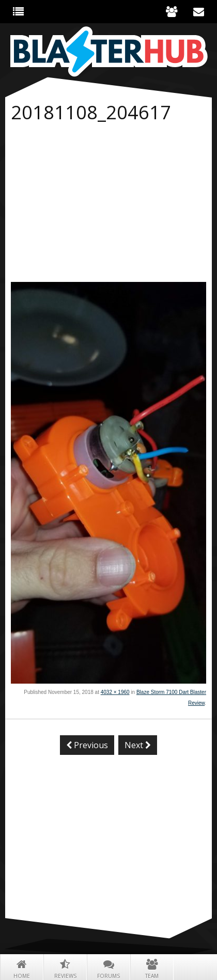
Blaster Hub (109, 52)
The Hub (18, 11)
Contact (199, 11)
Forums (109, 968)
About (172, 11)
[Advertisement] (109, 204)
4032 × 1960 (115, 692)
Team (152, 968)
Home (22, 968)
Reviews (65, 968)
